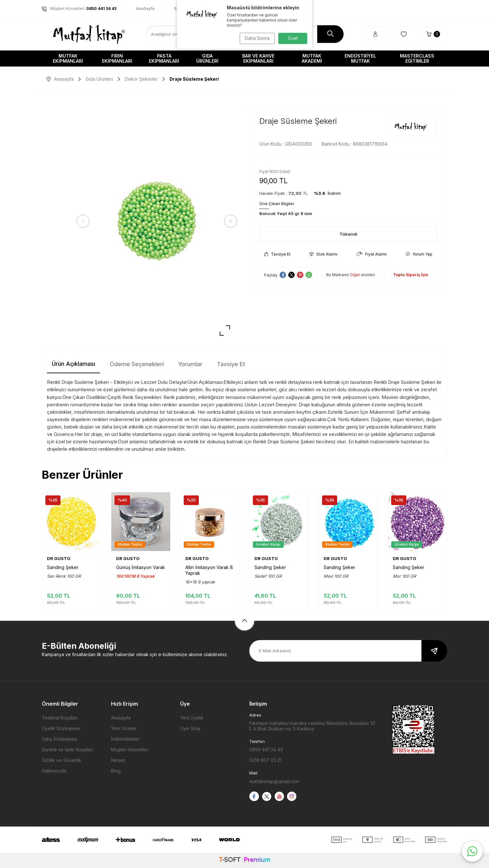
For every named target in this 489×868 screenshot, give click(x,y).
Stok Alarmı (323, 254)
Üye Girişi (190, 728)
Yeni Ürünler (124, 728)
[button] (85, 221)
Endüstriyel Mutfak (360, 58)
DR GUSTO (59, 558)
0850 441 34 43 (266, 750)
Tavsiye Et (277, 254)
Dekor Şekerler (141, 79)
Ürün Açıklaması (74, 364)
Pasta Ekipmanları (164, 58)
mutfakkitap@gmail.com (274, 781)
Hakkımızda (54, 771)
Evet (293, 38)
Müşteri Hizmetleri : (79, 9)
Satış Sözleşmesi (60, 739)
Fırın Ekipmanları (117, 58)
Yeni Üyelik (192, 718)
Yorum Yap (419, 254)
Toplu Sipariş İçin (411, 275)
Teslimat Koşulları (60, 718)
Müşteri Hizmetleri (130, 750)
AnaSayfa (145, 9)
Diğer (355, 275)
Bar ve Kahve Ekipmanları (258, 58)
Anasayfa (60, 79)
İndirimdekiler (125, 739)
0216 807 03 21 (265, 760)
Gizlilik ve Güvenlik (62, 760)
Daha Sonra (256, 38)
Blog (116, 771)
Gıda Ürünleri (207, 58)
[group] (157, 221)
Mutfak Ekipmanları (68, 58)
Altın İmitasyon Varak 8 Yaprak (209, 570)
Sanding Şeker (63, 567)
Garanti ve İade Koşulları (67, 750)
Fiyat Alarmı (372, 254)
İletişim (118, 760)
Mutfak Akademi (312, 58)
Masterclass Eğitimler (417, 58)
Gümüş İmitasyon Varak (141, 567)
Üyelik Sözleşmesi (61, 728)
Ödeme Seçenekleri (137, 364)
